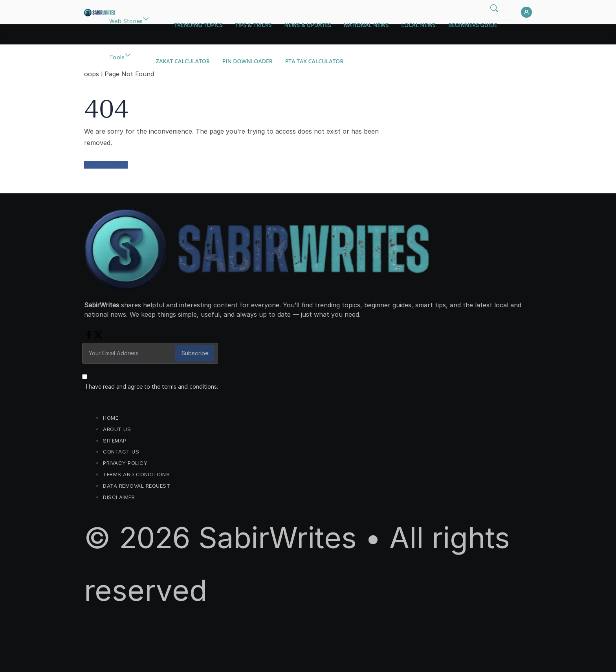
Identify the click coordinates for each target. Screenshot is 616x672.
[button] (146, 30)
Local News (418, 25)
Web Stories (126, 21)
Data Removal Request (137, 486)
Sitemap (115, 441)
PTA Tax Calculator (314, 61)
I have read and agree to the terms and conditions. (152, 386)
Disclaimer (119, 497)
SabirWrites (278, 538)
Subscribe (195, 353)
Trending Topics (198, 25)
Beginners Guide (473, 25)
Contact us (121, 452)
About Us (117, 429)
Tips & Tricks (254, 25)
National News (366, 25)
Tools (117, 57)
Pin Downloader (247, 61)
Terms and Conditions (136, 474)
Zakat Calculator (183, 61)
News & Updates (307, 25)
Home (111, 418)
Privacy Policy (125, 463)
